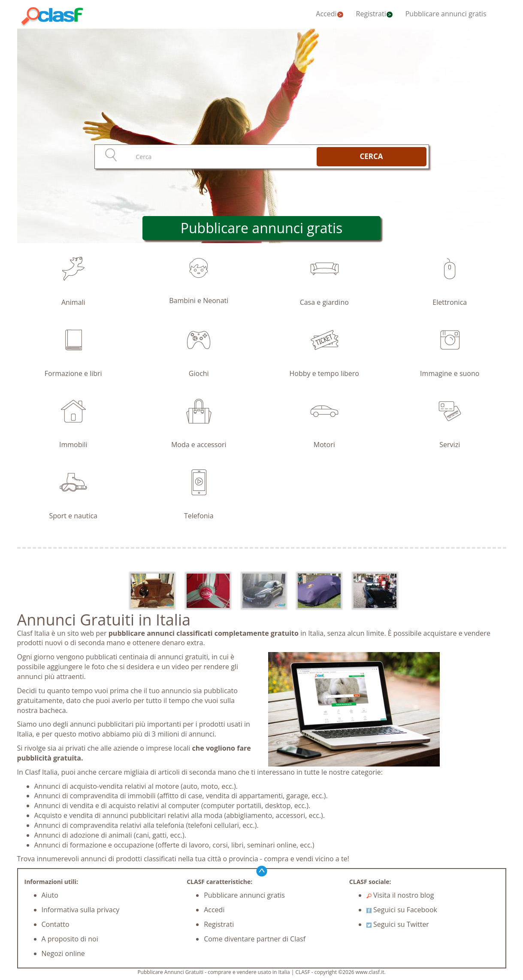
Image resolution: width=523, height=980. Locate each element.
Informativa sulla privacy (81, 910)
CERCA (371, 156)
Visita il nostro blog (400, 895)
